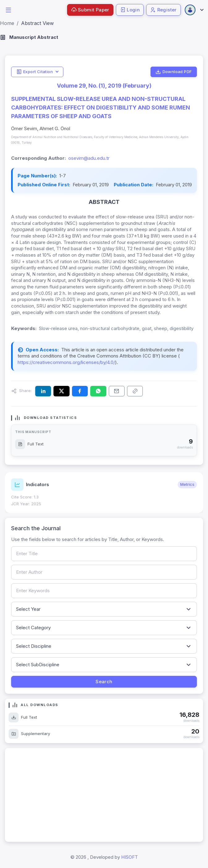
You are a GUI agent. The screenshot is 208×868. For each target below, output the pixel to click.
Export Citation (35, 72)
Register (163, 10)
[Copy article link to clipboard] (135, 391)
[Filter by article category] (104, 628)
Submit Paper (90, 10)
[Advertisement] (104, 795)
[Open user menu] (194, 10)
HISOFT (129, 857)
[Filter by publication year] (104, 609)
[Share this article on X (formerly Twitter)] (61, 391)
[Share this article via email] (117, 391)
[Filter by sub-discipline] (104, 665)
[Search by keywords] (104, 591)
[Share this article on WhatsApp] (98, 391)
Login (130, 10)
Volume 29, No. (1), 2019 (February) (104, 86)
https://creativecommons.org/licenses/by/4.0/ (66, 362)
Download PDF (174, 72)
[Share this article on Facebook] (80, 391)
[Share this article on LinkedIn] (43, 391)
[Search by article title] (104, 554)
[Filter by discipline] (104, 646)
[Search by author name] (104, 572)
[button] (8, 9)
